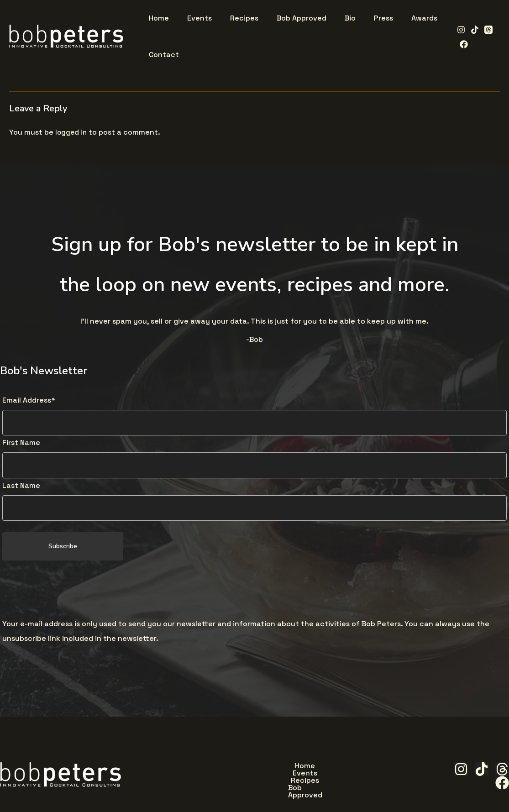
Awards (288, 789)
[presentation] (72, 592)
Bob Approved (343, 768)
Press (247, 789)
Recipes (285, 768)
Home (200, 768)
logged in (72, 132)
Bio (214, 789)
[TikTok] (472, 30)
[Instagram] (458, 30)
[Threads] (485, 30)
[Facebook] (461, 44)
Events (241, 768)
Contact (334, 789)
